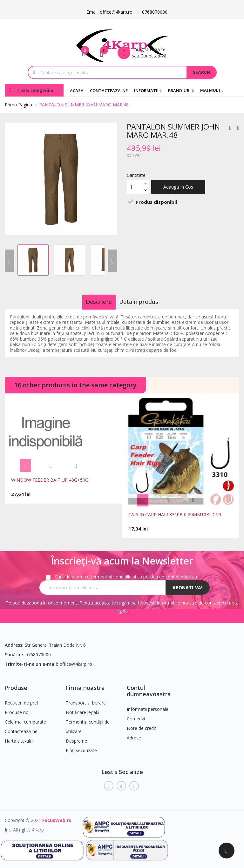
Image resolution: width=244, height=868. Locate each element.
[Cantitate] (134, 187)
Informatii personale (148, 706)
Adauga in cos (178, 187)
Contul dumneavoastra (149, 687)
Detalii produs (145, 302)
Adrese (134, 734)
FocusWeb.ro (57, 817)
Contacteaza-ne (21, 728)
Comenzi (136, 715)
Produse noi (17, 709)
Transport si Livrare (86, 699)
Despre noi (77, 737)
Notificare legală (83, 709)
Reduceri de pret (22, 699)
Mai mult (211, 90)
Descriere (93, 302)
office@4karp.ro (76, 661)
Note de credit (142, 725)
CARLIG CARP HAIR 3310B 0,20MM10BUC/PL (175, 514)
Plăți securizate (81, 747)
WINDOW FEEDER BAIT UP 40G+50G (50, 480)
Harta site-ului (19, 737)
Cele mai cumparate (25, 718)
